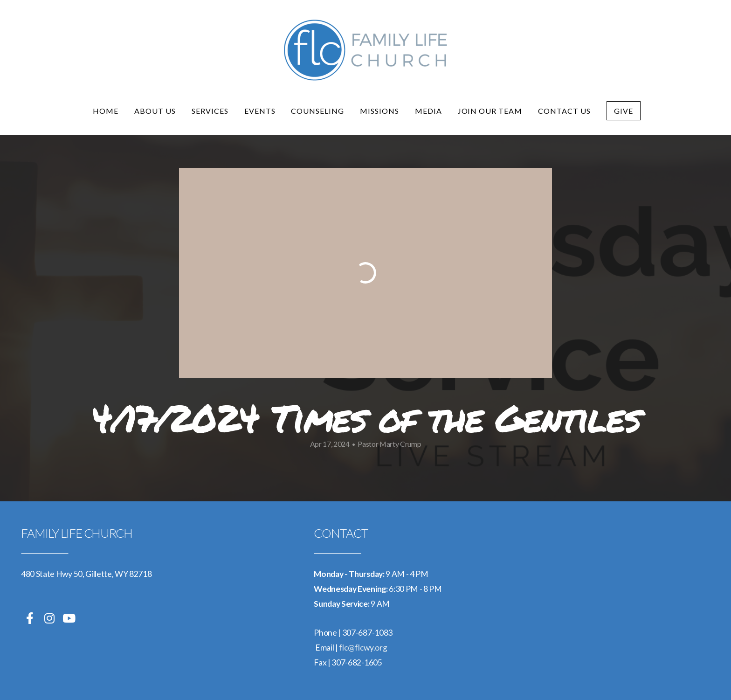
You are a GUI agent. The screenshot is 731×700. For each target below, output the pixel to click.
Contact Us (564, 111)
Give (624, 111)
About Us (155, 111)
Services (210, 111)
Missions (379, 111)
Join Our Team (490, 111)
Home (106, 111)
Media (428, 111)
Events (260, 111)
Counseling (317, 111)
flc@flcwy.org (363, 648)
